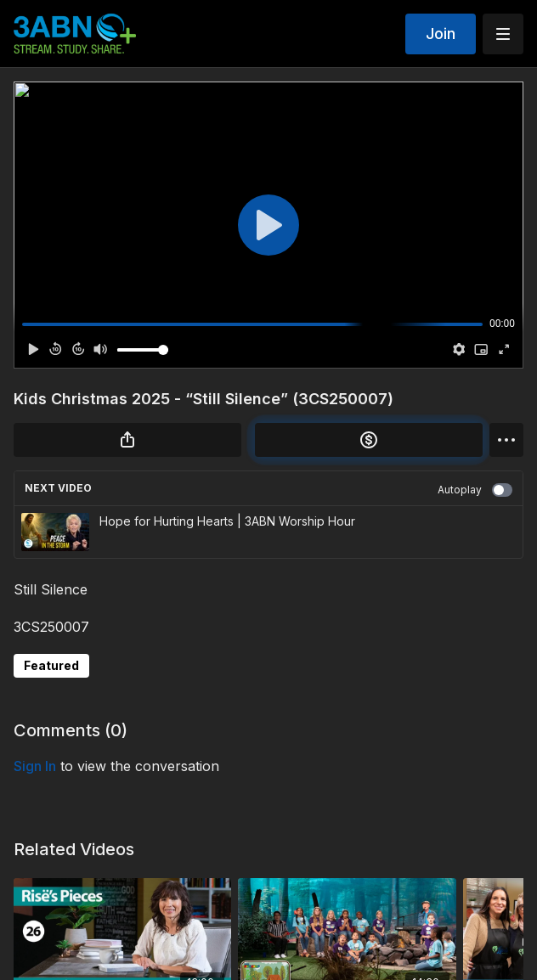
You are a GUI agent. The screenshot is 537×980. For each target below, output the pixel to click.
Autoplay (475, 490)
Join (441, 34)
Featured (51, 665)
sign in (35, 766)
